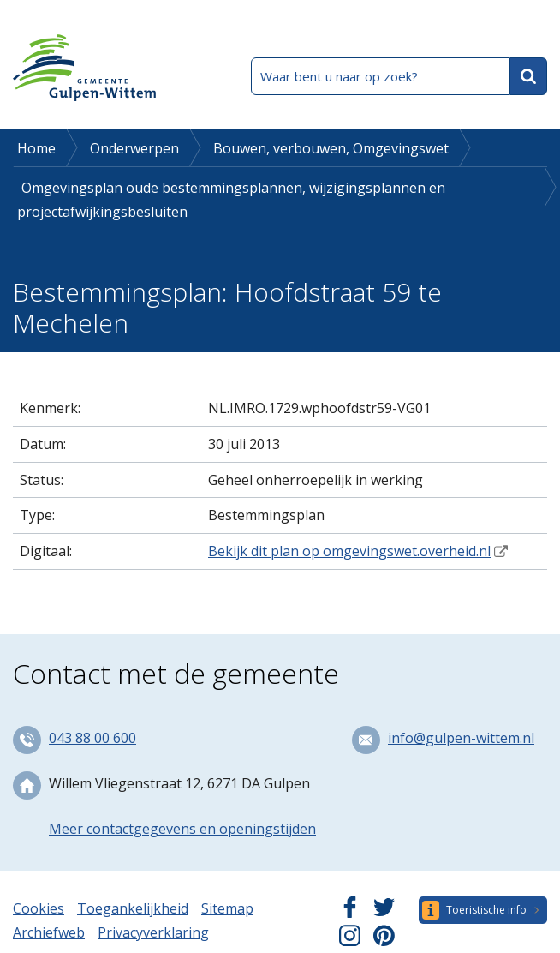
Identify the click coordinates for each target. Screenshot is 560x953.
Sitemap (227, 908)
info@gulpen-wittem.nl (461, 738)
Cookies (39, 908)
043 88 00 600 (92, 738)
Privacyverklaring (153, 932)
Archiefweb (49, 932)
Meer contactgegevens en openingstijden (182, 829)
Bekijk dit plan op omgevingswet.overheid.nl (349, 551)
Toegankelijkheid (133, 908)
